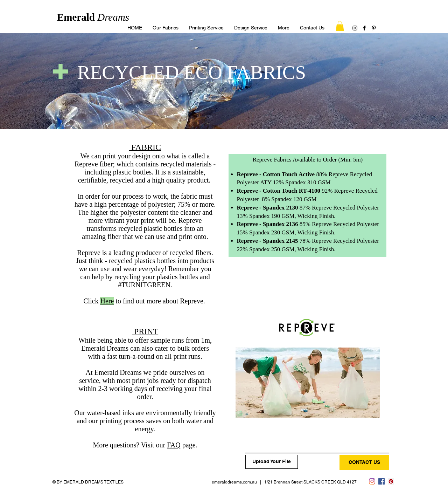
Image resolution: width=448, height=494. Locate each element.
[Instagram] (355, 28)
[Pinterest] (374, 28)
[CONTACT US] (364, 462)
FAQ (174, 445)
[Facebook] (364, 28)
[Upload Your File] (272, 462)
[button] (284, 28)
